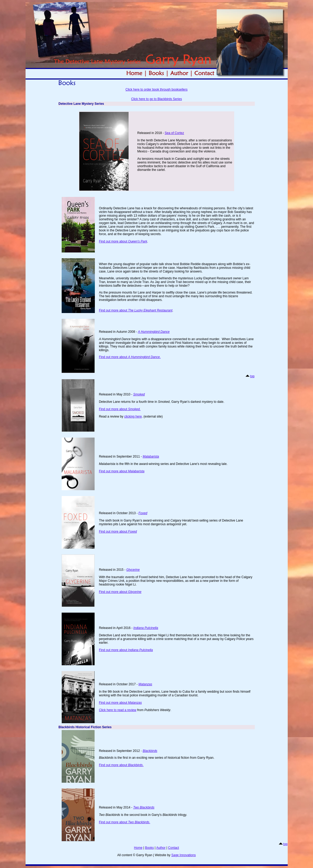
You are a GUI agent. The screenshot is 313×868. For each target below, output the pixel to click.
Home (138, 848)
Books (149, 848)
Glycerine (133, 570)
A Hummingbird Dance (154, 332)
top (252, 376)
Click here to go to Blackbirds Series (157, 99)
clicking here (133, 416)
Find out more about (123, 241)
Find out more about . (130, 357)
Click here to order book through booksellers (156, 90)
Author (161, 848)
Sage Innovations (184, 855)
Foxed (143, 513)
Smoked (139, 394)
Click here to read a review (118, 710)
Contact (173, 848)
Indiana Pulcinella (146, 628)
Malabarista (151, 457)
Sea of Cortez (174, 133)
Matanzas (135, 703)
